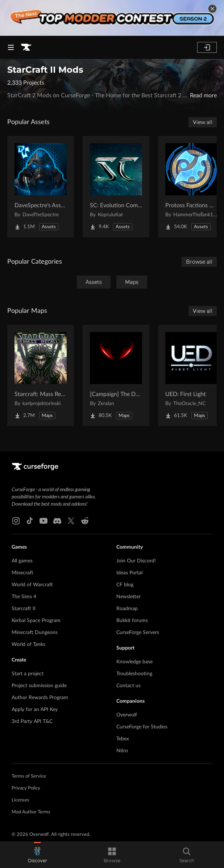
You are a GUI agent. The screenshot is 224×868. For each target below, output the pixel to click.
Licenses (20, 800)
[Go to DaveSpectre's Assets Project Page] (41, 187)
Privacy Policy (26, 788)
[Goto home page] (26, 47)
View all (203, 122)
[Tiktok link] (30, 521)
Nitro (122, 751)
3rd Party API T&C (32, 722)
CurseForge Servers (138, 633)
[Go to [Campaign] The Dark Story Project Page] (116, 375)
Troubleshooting (134, 674)
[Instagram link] (16, 521)
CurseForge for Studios (142, 727)
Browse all (199, 262)
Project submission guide (39, 686)
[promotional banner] (112, 18)
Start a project (28, 674)
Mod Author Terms (31, 812)
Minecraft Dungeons (35, 633)
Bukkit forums (132, 621)
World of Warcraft (32, 585)
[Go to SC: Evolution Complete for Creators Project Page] (116, 187)
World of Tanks (28, 644)
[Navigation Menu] (11, 47)
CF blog (125, 585)
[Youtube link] (43, 521)
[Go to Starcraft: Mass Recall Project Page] (41, 375)
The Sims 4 (24, 597)
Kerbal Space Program (36, 621)
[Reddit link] (85, 521)
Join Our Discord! (136, 561)
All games (22, 561)
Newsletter (128, 597)
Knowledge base (134, 662)
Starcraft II (24, 609)
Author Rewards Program (40, 698)
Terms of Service (29, 776)
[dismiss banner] (212, 9)
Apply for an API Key (35, 710)
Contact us (128, 686)
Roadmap (127, 609)
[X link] (71, 521)
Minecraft (22, 573)
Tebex (123, 739)
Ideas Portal (129, 573)
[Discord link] (57, 521)
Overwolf (127, 715)
